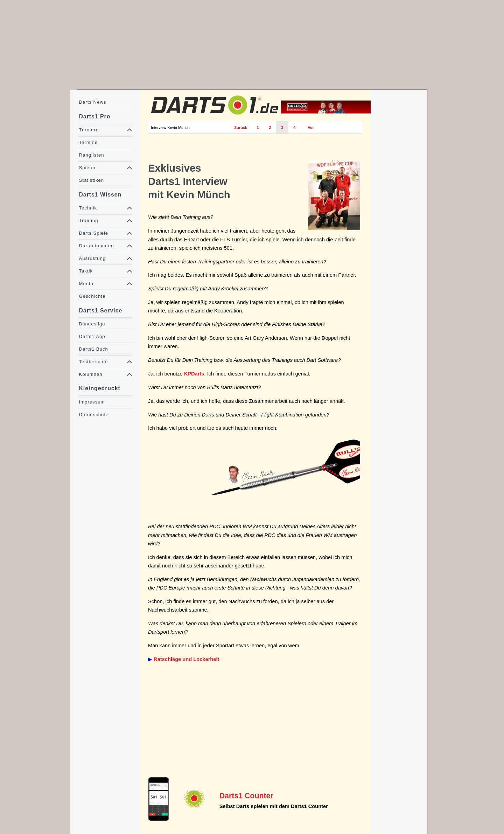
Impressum (92, 402)
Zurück (241, 127)
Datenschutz (93, 415)
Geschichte (92, 296)
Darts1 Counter (246, 796)
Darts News (92, 102)
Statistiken (91, 180)
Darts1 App (92, 336)
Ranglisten (91, 155)
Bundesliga (92, 324)
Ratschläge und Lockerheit (186, 659)
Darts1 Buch (93, 349)
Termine (88, 142)
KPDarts (194, 374)
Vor (311, 127)
